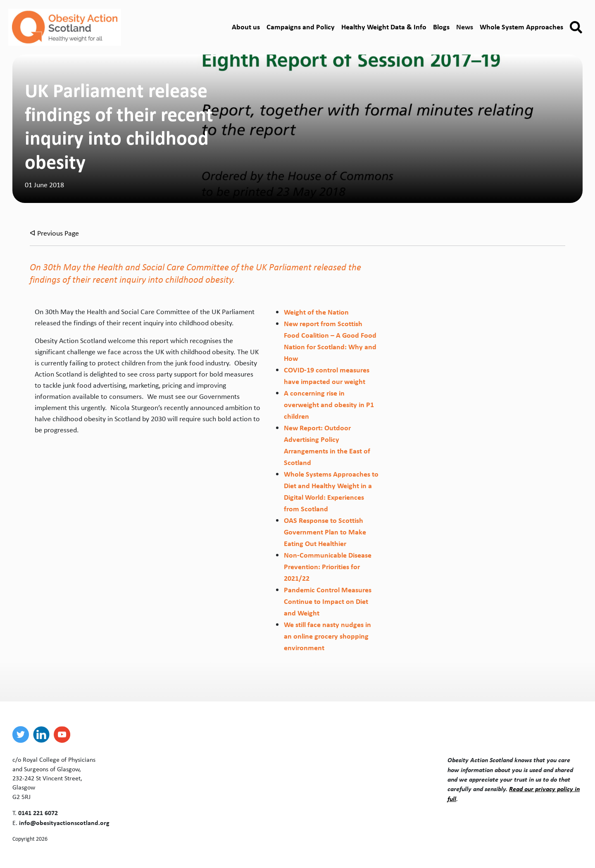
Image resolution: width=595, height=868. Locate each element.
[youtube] (64, 734)
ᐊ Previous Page (54, 233)
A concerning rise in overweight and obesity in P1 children (329, 404)
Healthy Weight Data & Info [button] (384, 27)
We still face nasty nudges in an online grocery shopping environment (327, 636)
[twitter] (23, 734)
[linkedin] (43, 734)
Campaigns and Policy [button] (301, 27)
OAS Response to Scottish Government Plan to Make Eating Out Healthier (325, 532)
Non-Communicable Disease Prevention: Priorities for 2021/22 (328, 566)
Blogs (441, 27)
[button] (576, 27)
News (465, 27)
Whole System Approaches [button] (521, 27)
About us (246, 27)
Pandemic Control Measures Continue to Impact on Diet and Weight (328, 601)
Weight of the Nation (316, 312)
